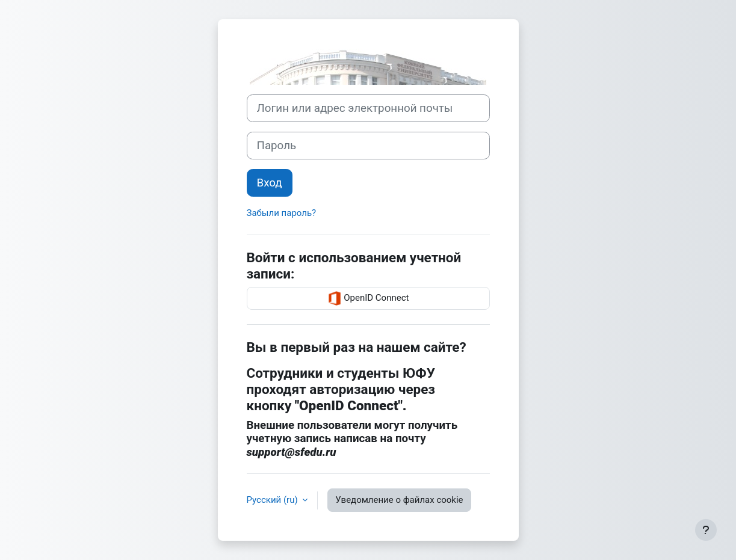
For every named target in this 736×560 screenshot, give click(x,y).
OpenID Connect (368, 298)
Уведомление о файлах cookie (399, 500)
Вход (270, 183)
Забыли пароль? (282, 213)
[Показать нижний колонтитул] (706, 530)
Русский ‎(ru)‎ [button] (274, 500)
